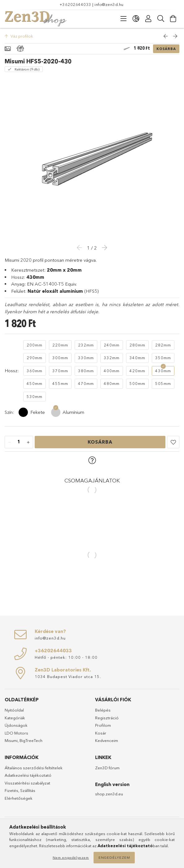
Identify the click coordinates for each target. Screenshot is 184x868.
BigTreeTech (31, 740)
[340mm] (137, 358)
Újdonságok (16, 725)
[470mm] (86, 384)
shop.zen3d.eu (109, 794)
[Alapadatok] (8, 49)
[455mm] (60, 384)
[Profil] (148, 19)
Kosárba (166, 49)
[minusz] (10, 442)
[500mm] (137, 384)
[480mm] (112, 384)
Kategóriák (15, 718)
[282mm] (163, 345)
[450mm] (35, 384)
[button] (173, 442)
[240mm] (112, 345)
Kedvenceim (107, 740)
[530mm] (35, 397)
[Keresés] (161, 19)
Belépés (103, 710)
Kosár (101, 733)
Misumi (11, 740)
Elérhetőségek (19, 798)
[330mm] (86, 358)
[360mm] (35, 371)
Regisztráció (107, 718)
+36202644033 (75, 4)
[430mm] (163, 371)
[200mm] (35, 345)
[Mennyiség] (19, 442)
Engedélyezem (114, 857)
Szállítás (28, 790)
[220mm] (60, 345)
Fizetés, (12, 790)
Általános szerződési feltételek (34, 768)
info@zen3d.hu (109, 4)
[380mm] (86, 371)
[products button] (124, 19)
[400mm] (112, 371)
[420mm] (137, 371)
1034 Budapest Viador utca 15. (68, 676)
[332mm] (112, 358)
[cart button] (173, 19)
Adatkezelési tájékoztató (28, 775)
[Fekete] (23, 412)
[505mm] (163, 384)
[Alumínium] (56, 412)
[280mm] (137, 345)
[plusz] (28, 442)
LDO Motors (16, 733)
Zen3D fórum (107, 768)
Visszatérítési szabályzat (27, 783)
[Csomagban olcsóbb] (20, 49)
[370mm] (60, 371)
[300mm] (60, 358)
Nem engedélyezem (71, 857)
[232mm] (86, 345)
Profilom (103, 725)
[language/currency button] (136, 19)
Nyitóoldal (14, 710)
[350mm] (163, 358)
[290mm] (35, 358)
